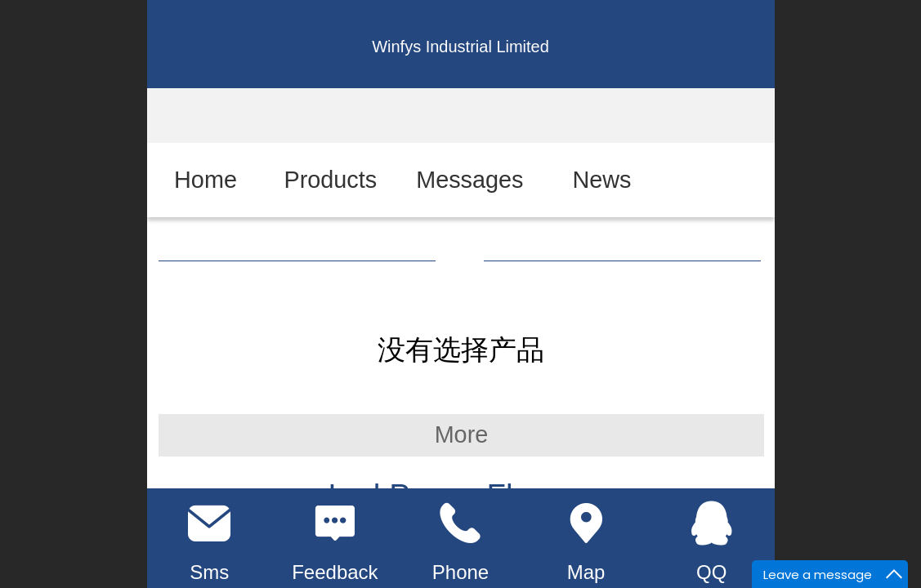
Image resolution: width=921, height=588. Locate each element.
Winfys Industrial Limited (460, 47)
